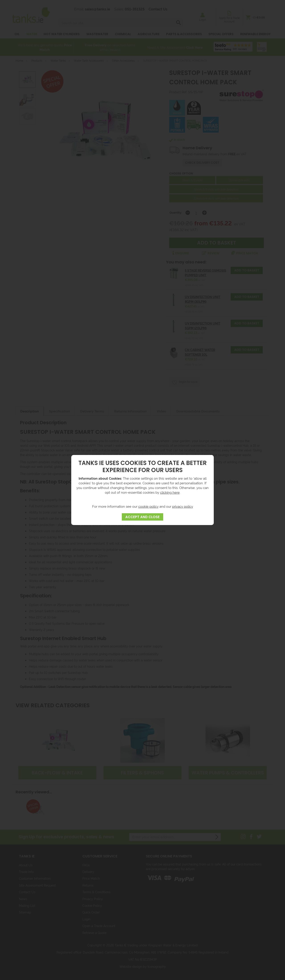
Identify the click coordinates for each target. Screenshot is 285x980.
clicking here (170, 492)
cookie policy (148, 506)
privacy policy (183, 506)
